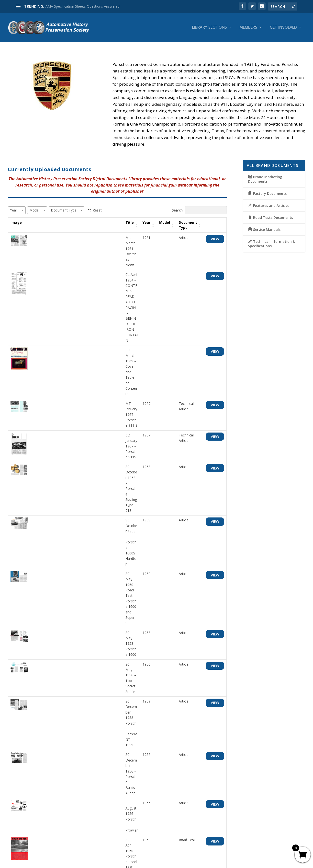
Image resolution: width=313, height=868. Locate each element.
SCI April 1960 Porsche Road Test (59, 497)
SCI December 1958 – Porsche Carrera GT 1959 (70, 445)
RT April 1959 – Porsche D (53, 610)
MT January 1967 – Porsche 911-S (59, 313)
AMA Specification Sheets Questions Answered (83, 6)
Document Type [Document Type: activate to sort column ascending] (180, 226)
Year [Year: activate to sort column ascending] (139, 224)
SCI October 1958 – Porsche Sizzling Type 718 (69, 359)
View (215, 240)
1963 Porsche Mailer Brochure (57, 713)
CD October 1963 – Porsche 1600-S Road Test (69, 656)
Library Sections (209, 29)
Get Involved (283, 29)
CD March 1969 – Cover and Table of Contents (70, 285)
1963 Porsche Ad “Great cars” (56, 742)
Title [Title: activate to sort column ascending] (37, 224)
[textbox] (15, 212)
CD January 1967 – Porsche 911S (59, 330)
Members (248, 29)
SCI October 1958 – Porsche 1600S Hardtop (67, 376)
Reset (97, 211)
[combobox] (17, 212)
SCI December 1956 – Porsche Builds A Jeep (67, 463)
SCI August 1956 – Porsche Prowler (61, 480)
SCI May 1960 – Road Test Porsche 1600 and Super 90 (76, 393)
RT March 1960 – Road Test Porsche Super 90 (69, 554)
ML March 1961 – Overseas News (59, 239)
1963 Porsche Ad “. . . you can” (56, 685)
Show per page (27, 773)
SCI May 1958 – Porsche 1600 (56, 411)
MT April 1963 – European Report (59, 628)
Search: (199, 211)
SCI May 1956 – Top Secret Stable (59, 428)
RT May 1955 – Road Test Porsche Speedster (69, 526)
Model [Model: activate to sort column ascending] (157, 224)
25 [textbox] (22, 772)
